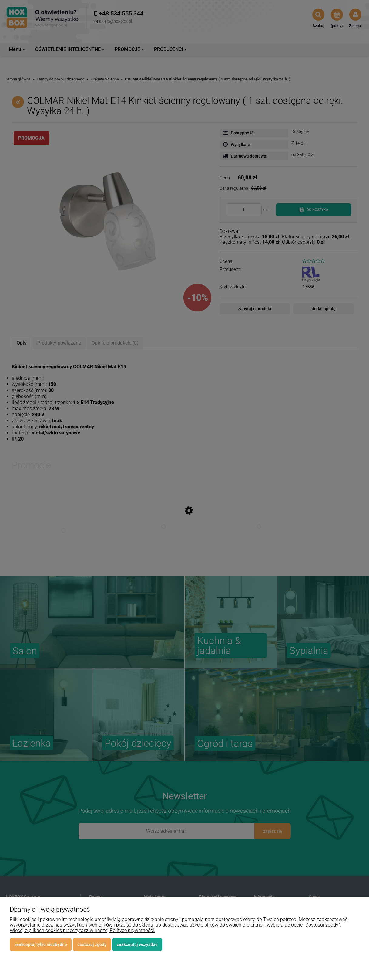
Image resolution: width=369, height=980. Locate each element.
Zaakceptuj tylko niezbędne (41, 944)
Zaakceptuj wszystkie (137, 944)
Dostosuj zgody (92, 944)
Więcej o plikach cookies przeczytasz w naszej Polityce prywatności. (82, 930)
